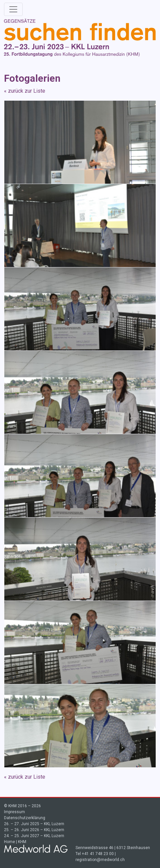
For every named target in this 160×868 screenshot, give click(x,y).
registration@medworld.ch (100, 860)
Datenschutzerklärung (25, 818)
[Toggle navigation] (13, 9)
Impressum (14, 812)
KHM (22, 842)
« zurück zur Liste (25, 91)
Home (9, 842)
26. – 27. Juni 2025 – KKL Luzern (34, 824)
